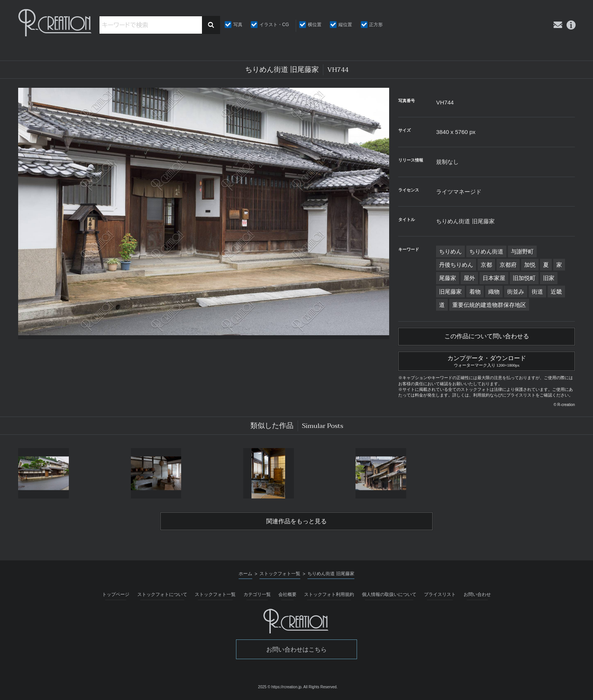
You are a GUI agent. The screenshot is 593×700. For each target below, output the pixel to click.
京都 (486, 265)
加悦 (530, 265)
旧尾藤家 (450, 292)
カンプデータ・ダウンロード (487, 360)
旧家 (549, 278)
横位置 (315, 25)
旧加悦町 (524, 278)
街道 (537, 292)
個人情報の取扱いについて (389, 594)
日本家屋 (494, 278)
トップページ (116, 594)
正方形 (376, 25)
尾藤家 (448, 278)
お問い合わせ (477, 594)
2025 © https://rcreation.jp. (280, 687)
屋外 (469, 278)
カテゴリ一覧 (257, 594)
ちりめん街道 (486, 251)
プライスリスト (440, 594)
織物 (494, 292)
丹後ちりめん (456, 265)
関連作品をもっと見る (296, 521)
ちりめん (450, 251)
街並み (516, 292)
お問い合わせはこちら (296, 649)
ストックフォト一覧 (215, 594)
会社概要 (287, 594)
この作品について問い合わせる (487, 336)
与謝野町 (522, 251)
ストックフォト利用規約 (329, 594)
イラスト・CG (274, 25)
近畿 (556, 292)
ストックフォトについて (162, 594)
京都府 (508, 265)
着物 (475, 292)
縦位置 (345, 25)
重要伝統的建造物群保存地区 (489, 305)
